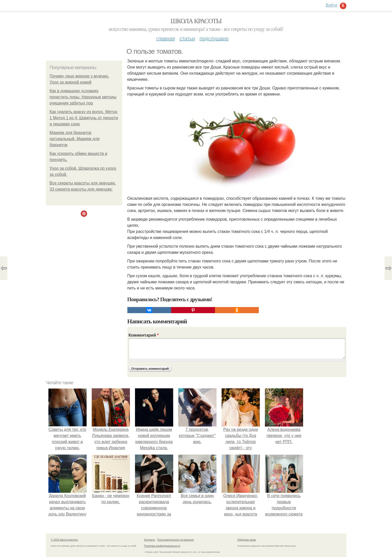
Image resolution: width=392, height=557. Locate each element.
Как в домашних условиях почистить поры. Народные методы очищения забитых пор (83, 97)
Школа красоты (196, 21)
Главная (166, 38)
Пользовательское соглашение (175, 540)
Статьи (187, 38)
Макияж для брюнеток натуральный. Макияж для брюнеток (75, 139)
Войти (332, 5)
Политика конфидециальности (162, 546)
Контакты (150, 540)
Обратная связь (247, 540)
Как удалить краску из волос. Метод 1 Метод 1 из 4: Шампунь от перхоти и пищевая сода (84, 118)
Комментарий (144, 335)
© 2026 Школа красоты (64, 540)
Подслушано (214, 38)
